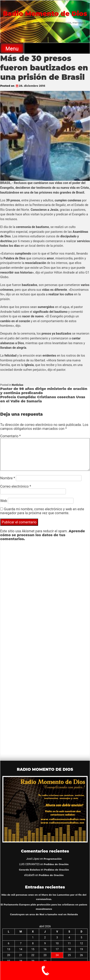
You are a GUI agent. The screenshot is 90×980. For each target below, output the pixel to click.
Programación (53, 859)
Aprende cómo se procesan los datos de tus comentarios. (43, 535)
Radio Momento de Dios (45, 14)
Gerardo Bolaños (29, 870)
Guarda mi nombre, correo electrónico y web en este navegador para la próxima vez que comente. (42, 511)
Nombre (8, 478)
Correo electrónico (16, 486)
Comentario (10, 436)
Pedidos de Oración (56, 864)
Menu (12, 49)
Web (4, 501)
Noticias (17, 385)
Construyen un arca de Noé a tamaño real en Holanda (44, 914)
